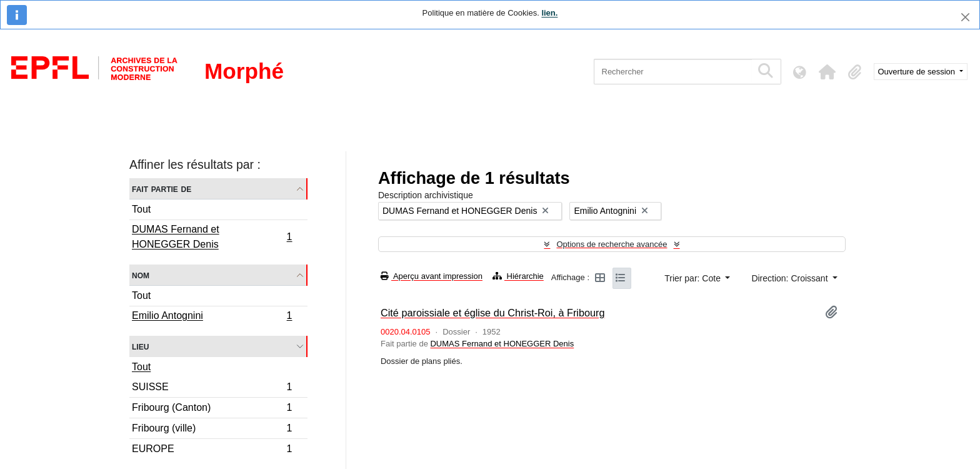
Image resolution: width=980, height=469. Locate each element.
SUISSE (212, 389)
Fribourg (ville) (212, 430)
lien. (549, 13)
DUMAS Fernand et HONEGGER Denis (212, 237)
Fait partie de (162, 189)
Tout (141, 209)
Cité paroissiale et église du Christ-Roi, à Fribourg (493, 313)
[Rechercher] (673, 72)
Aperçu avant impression (432, 276)
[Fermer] (965, 17)
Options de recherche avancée (612, 244)
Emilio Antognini (212, 317)
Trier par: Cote (694, 278)
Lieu (140, 346)
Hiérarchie (518, 276)
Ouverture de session (918, 72)
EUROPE (212, 450)
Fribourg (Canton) (212, 409)
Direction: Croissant (791, 278)
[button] (827, 72)
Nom (141, 275)
